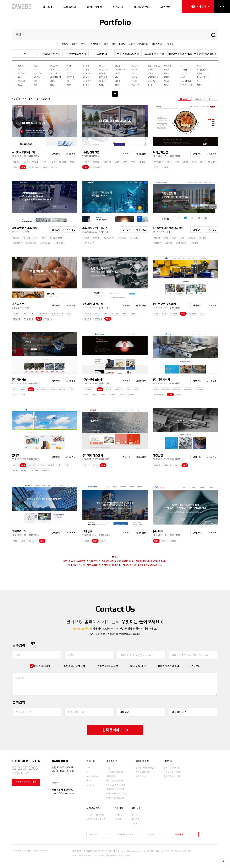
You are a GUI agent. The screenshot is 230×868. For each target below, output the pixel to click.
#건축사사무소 (34, 167)
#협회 (166, 238)
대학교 (75, 44)
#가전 (117, 162)
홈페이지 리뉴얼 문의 (168, 666)
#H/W (53, 81)
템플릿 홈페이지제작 (108, 666)
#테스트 (54, 167)
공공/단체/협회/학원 (154, 54)
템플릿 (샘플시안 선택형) (117, 793)
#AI (19, 69)
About (89, 768)
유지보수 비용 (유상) (172, 772)
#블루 (178, 394)
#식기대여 (199, 389)
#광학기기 (119, 389)
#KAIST (118, 66)
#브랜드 (157, 167)
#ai (198, 81)
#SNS (183, 77)
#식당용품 (188, 389)
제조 (106, 44)
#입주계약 (158, 243)
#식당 (177, 162)
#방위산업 (174, 314)
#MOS (134, 77)
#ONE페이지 (153, 77)
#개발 (94, 394)
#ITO (69, 85)
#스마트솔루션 (46, 243)
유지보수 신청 (142, 7)
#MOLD (135, 73)
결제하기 (179, 834)
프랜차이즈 (96, 44)
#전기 (125, 162)
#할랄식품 (17, 319)
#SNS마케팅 (186, 81)
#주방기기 (177, 389)
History (89, 780)
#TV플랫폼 (201, 69)
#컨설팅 (52, 162)
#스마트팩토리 (31, 243)
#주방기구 (166, 389)
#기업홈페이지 (89, 389)
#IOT (69, 73)
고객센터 (165, 7)
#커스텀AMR (18, 243)
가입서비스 (137, 808)
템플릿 (170, 44)
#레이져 (109, 389)
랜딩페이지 (143, 44)
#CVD (53, 69)
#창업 (166, 167)
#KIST (118, 73)
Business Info (92, 776)
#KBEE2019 (120, 69)
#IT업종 (86, 85)
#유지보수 (63, 162)
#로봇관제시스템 (56, 238)
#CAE (36, 69)
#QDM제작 (169, 66)
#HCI (52, 85)
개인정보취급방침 (126, 834)
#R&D (166, 73)
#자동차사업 (96, 167)
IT (58, 44)
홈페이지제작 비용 (171, 768)
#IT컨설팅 (103, 77)
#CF (36, 85)
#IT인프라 (103, 69)
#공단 (174, 238)
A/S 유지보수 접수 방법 (96, 819)
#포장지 (41, 465)
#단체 (182, 238)
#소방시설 (114, 314)
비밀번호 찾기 (138, 823)
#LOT (118, 85)
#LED (118, 81)
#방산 (202, 314)
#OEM (150, 73)
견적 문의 (56, 154)
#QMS (167, 69)
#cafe (199, 85)
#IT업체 (102, 66)
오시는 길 (90, 785)
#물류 (44, 238)
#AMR (20, 77)
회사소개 (48, 7)
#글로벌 (142, 162)
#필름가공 (45, 470)
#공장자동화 (59, 243)
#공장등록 (169, 243)
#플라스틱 (167, 465)
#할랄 (69, 314)
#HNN (69, 66)
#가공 (23, 394)
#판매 (202, 162)
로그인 (135, 815)
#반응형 (86, 162)
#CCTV (37, 77)
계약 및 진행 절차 (143, 772)
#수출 (128, 389)
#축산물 (186, 162)
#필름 (15, 470)
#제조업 (35, 162)
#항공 (164, 314)
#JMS (102, 85)
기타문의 (196, 666)
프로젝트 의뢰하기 (26, 782)
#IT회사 (102, 81)
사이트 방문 (70, 154)
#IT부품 (86, 69)
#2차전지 (22, 66)
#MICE (134, 69)
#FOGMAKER (56, 77)
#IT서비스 (87, 77)
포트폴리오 (70, 7)
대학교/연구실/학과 (50, 54)
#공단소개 (194, 243)
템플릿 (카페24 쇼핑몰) (206, 54)
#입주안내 (202, 238)
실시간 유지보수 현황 (95, 815)
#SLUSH (184, 73)
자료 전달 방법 (142, 776)
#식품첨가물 (29, 319)
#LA (117, 77)
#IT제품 (102, 73)
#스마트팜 (26, 238)
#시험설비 (193, 314)
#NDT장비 (136, 85)
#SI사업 (184, 69)
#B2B (20, 85)
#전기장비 (97, 238)
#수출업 (112, 394)
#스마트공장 (134, 238)
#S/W (166, 81)
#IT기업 (86, 66)
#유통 (194, 162)
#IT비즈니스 (88, 73)
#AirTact (21, 81)
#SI (182, 66)
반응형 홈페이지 (42, 666)
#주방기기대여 (159, 394)
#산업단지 (191, 238)
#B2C (36, 66)
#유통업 (121, 394)
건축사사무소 (158, 44)
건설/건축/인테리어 (76, 54)
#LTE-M (135, 66)
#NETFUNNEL (154, 66)
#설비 (105, 314)
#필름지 (24, 470)
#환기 (133, 314)
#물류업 (131, 394)
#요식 (169, 162)
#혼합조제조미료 (57, 314)
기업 (24, 54)
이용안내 (150, 834)
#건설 (72, 162)
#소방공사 (98, 319)
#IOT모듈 (71, 77)
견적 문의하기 (115, 730)
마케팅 (122, 44)
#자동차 (96, 162)
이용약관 (93, 834)
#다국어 (52, 389)
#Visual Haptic (203, 77)
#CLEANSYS (56, 66)
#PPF (150, 85)
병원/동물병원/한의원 (128, 54)
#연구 (86, 394)
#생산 (15, 394)
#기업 (156, 314)
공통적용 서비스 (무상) (173, 776)
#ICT (69, 69)
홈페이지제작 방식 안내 (145, 768)
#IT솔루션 (87, 81)
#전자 (133, 162)
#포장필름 (34, 470)
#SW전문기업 (186, 85)
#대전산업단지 (182, 243)
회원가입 (136, 819)
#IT (68, 81)
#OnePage (152, 81)
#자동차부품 (107, 162)
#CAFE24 (38, 73)
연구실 (84, 44)
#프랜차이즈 (159, 162)
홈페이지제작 (94, 7)
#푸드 (25, 314)
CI (87, 772)
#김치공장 (212, 162)
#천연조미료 (43, 314)
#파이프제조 (41, 389)
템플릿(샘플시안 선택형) (180, 54)
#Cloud (54, 73)
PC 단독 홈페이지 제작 (74, 666)
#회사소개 (87, 314)
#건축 (15, 167)
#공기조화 (87, 319)
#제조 (33, 314)
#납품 (71, 389)
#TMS (199, 66)
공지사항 (118, 819)
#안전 (44, 162)
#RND (167, 77)
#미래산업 (122, 238)
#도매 (95, 465)
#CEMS (37, 81)
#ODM (150, 69)
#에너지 (16, 162)
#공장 (23, 167)
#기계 (97, 314)
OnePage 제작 (138, 666)
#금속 (103, 541)
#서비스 (25, 162)
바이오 (132, 44)
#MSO (134, 81)
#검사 (45, 167)
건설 (114, 44)
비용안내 (118, 7)
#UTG (199, 73)
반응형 (65, 44)
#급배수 (124, 314)
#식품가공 (48, 319)
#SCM (167, 85)
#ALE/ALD (22, 73)
